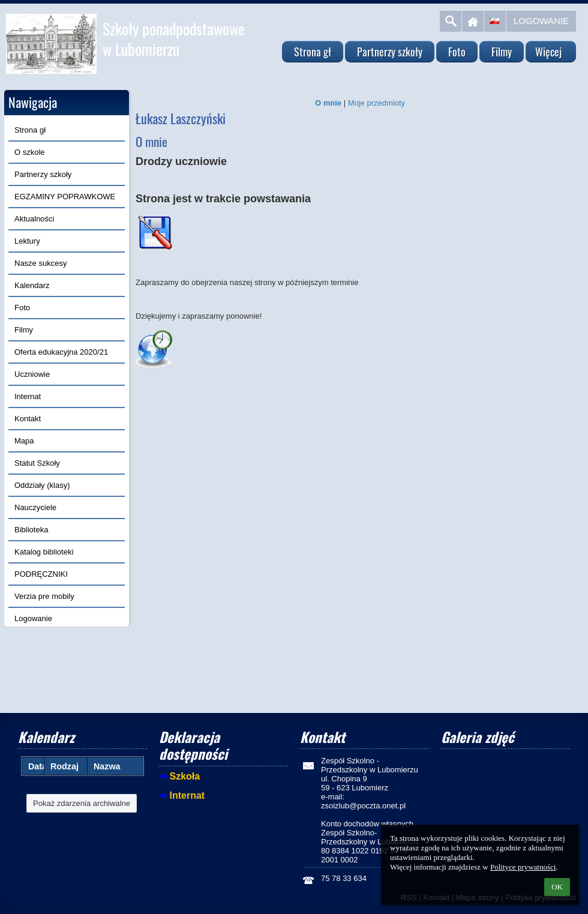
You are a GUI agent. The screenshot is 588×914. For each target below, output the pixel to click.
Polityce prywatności (523, 867)
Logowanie (541, 21)
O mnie (328, 103)
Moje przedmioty (376, 103)
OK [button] (557, 887)
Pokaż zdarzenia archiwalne (82, 803)
